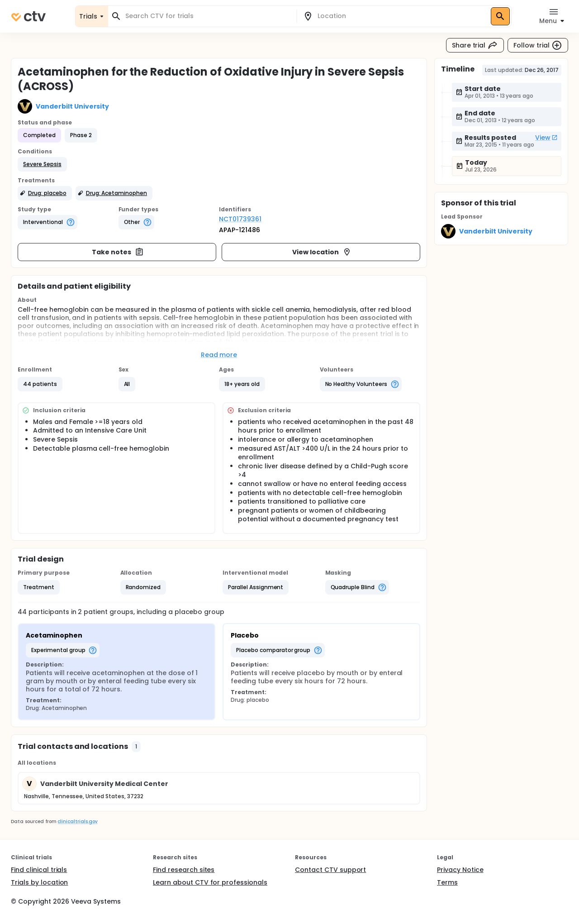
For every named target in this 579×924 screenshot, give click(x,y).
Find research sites (184, 870)
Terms (447, 882)
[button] (42, 164)
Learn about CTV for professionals (210, 882)
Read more (219, 355)
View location (322, 252)
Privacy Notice (460, 870)
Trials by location (39, 882)
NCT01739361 (240, 219)
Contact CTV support (330, 870)
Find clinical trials (39, 870)
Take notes (118, 252)
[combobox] (208, 16)
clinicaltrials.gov (77, 822)
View (546, 138)
